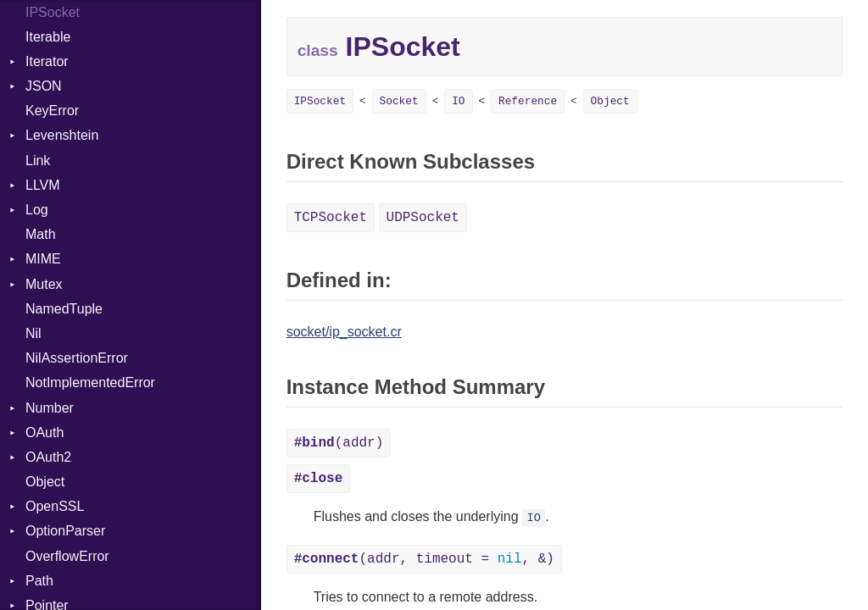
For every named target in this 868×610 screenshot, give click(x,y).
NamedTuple (64, 309)
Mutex (44, 284)
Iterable (48, 37)
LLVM (43, 185)
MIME (43, 259)
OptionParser (65, 531)
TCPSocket (331, 218)
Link (38, 161)
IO (458, 101)
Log (37, 210)
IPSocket (320, 101)
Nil (33, 333)
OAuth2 (48, 457)
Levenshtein (62, 135)
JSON (44, 86)
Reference (528, 101)
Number (50, 408)
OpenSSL (55, 506)
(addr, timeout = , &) (424, 559)
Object (45, 482)
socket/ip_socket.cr (344, 332)
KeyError (52, 111)
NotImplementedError (90, 383)
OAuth (45, 433)
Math (41, 234)
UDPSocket (423, 218)
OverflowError (67, 556)
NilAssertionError (77, 358)
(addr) (339, 443)
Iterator (47, 61)
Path (39, 581)
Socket (399, 101)
